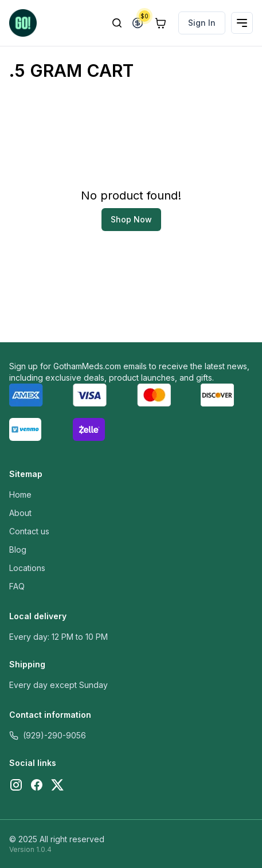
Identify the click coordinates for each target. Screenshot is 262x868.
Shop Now (131, 219)
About (20, 513)
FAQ (17, 586)
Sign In (202, 23)
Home (20, 494)
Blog (18, 550)
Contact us (29, 531)
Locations (27, 568)
